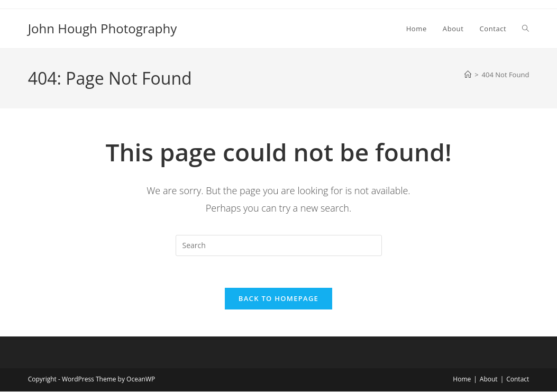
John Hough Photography (103, 28)
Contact (518, 380)
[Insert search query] (279, 245)
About (489, 380)
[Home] (468, 75)
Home (462, 380)
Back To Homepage (278, 299)
